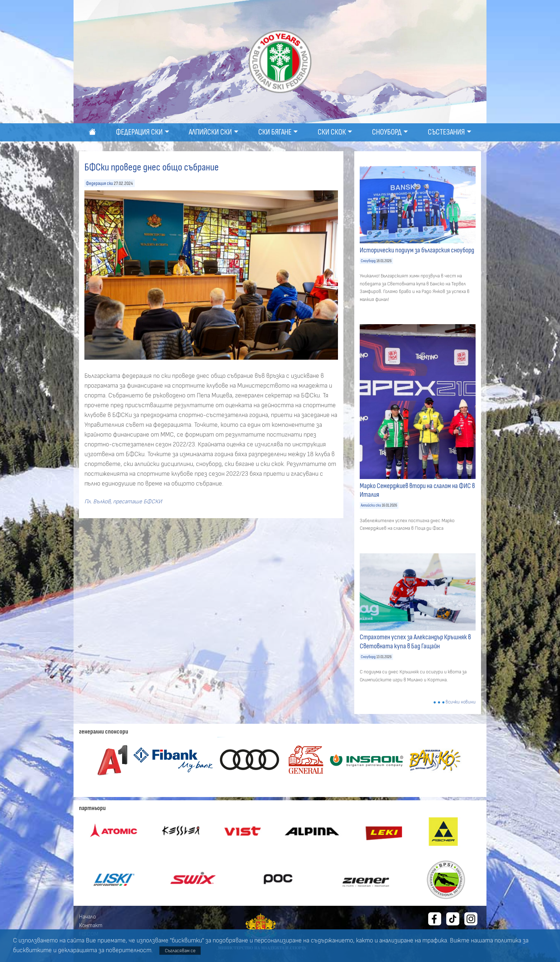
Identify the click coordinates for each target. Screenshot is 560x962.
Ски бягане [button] (275, 132)
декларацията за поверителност (105, 950)
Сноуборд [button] (387, 132)
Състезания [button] (446, 132)
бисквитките (32, 950)
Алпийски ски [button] (210, 132)
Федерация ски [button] (139, 132)
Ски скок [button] (332, 132)
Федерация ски (99, 183)
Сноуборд (368, 261)
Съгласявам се (180, 951)
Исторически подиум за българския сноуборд (417, 250)
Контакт (91, 925)
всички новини (461, 702)
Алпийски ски (371, 505)
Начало (87, 917)
